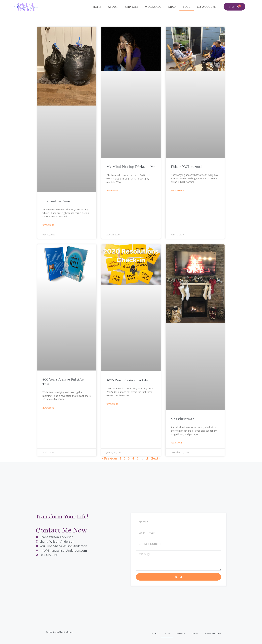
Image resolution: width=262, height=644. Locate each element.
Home (97, 7)
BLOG (187, 7)
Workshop (153, 7)
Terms (195, 633)
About (113, 7)
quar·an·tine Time (56, 201)
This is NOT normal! (187, 167)
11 (147, 458)
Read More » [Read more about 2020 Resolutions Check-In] (113, 404)
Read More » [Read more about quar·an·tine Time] (49, 225)
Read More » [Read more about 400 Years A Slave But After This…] (49, 408)
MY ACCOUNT (207, 7)
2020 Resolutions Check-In (127, 380)
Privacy (181, 633)
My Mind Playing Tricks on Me (131, 167)
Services (131, 7)
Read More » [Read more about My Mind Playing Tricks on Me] (113, 191)
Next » (155, 458)
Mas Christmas (182, 419)
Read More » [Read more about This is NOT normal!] (177, 191)
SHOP (172, 7)
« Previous (110, 458)
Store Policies (213, 633)
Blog (167, 633)
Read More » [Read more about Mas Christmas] (177, 443)
